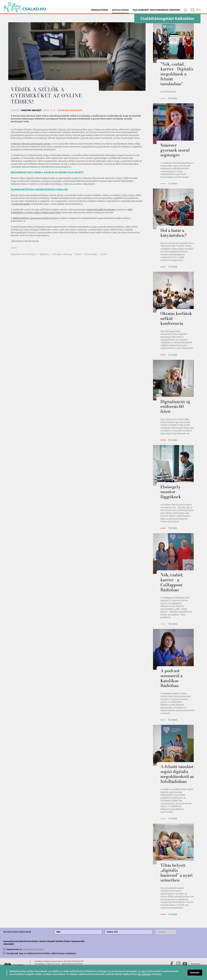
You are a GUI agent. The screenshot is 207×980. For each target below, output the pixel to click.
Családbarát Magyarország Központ (156, 10)
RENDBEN (195, 973)
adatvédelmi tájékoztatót (33, 949)
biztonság (91, 254)
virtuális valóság (62, 254)
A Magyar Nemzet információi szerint (31, 144)
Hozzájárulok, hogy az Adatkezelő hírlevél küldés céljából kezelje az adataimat (41, 953)
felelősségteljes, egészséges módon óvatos (35, 218)
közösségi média (21, 204)
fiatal (78, 254)
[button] (186, 10)
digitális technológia (23, 254)
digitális (44, 254)
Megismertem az (25, 949)
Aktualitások (120, 10)
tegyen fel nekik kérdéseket (101, 210)
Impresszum (196, 964)
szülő (103, 254)
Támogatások (99, 10)
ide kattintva (145, 974)
